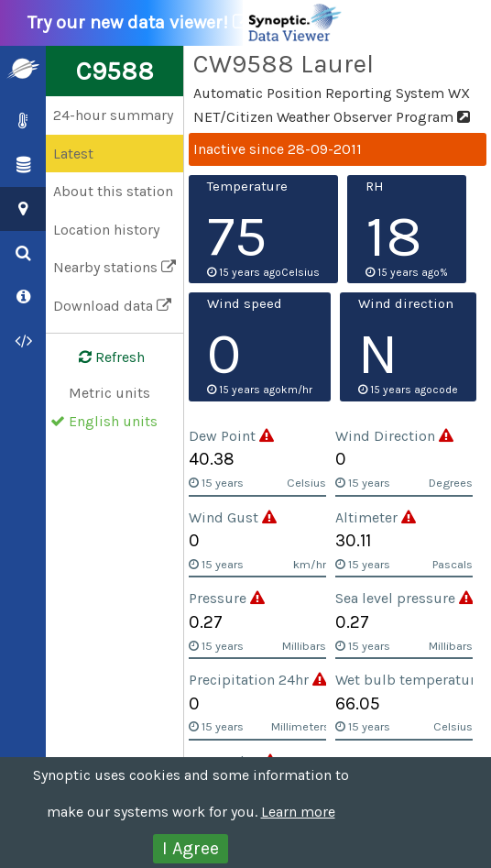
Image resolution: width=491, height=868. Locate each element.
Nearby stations (115, 267)
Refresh (101, 357)
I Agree (191, 848)
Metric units (109, 393)
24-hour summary (113, 115)
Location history (106, 230)
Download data (112, 306)
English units (113, 421)
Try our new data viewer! (185, 23)
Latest (73, 154)
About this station (113, 191)
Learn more (298, 812)
